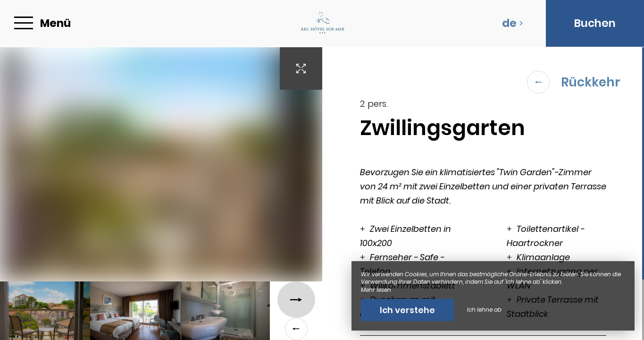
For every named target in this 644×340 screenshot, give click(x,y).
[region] (483, 194)
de (513, 23)
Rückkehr (574, 82)
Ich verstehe (407, 310)
